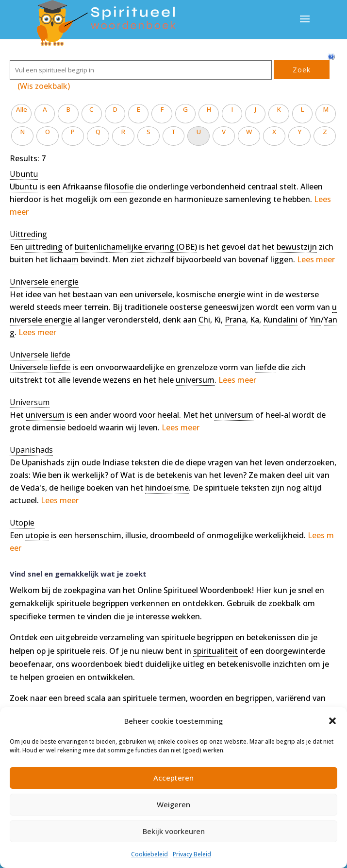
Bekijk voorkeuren (174, 831)
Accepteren (173, 778)
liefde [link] (266, 367)
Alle (22, 109)
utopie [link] (37, 535)
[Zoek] (141, 70)
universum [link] (195, 380)
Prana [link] (235, 320)
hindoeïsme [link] (167, 488)
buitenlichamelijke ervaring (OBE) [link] (136, 247)
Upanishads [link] (43, 462)
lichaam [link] (64, 259)
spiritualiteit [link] (215, 651)
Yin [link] (315, 320)
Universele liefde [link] (40, 367)
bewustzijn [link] (297, 247)
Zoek (302, 70)
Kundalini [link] (280, 320)
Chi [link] (204, 320)
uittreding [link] (44, 247)
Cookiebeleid (149, 854)
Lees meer (316, 259)
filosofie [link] (119, 187)
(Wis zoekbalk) (44, 86)
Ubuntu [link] (24, 187)
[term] (24, 174)
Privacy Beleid (192, 854)
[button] (332, 721)
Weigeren (173, 804)
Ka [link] (255, 320)
